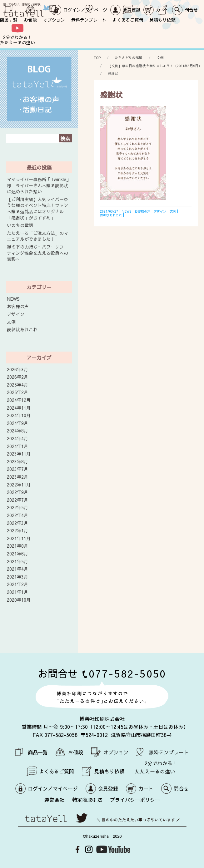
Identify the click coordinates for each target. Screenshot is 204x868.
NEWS (13, 299)
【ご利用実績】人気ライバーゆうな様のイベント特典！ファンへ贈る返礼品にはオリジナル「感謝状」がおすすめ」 (37, 209)
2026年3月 (17, 370)
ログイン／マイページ (53, 788)
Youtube (113, 849)
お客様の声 (18, 306)
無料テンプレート (89, 20)
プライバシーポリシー (135, 800)
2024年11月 (19, 408)
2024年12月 (19, 400)
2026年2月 (17, 377)
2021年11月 (19, 538)
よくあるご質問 (128, 20)
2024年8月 (17, 431)
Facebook (78, 849)
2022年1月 (17, 531)
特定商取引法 (87, 800)
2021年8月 (17, 546)
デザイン (16, 314)
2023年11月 (19, 454)
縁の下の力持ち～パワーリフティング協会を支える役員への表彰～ (37, 253)
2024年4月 (17, 439)
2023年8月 (17, 462)
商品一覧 (9, 20)
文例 (11, 322)
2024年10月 (19, 415)
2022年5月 (17, 508)
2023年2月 (17, 477)
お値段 (30, 20)
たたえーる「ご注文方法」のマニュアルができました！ (37, 236)
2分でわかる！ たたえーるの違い (17, 40)
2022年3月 (17, 523)
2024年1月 (17, 446)
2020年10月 (19, 600)
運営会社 (54, 800)
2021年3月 (17, 577)
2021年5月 (17, 562)
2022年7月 (17, 500)
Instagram (89, 849)
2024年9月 (17, 423)
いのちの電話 (20, 225)
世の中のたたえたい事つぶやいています (102, 820)
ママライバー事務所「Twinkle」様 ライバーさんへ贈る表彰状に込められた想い (39, 185)
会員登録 (108, 788)
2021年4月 (17, 569)
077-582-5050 (127, 673)
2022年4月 (17, 515)
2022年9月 (17, 492)
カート (146, 788)
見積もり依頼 (162, 20)
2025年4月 (17, 385)
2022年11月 (19, 485)
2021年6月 (17, 554)
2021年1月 (17, 592)
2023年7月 (17, 469)
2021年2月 (17, 584)
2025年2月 (17, 392)
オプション (54, 20)
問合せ (181, 788)
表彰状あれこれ (22, 330)
